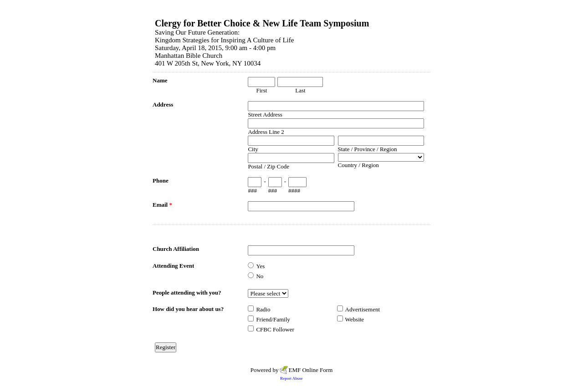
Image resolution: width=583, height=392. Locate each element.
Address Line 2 (266, 132)
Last (300, 90)
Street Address (265, 115)
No (260, 276)
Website (355, 319)
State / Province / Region (368, 149)
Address (163, 104)
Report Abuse (291, 378)
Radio (263, 309)
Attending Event (173, 266)
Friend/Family (273, 319)
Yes (260, 266)
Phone (161, 181)
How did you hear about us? (188, 309)
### (252, 191)
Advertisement (363, 309)
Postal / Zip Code (268, 166)
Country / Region (358, 165)
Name (160, 80)
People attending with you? (187, 293)
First (261, 90)
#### (294, 191)
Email (162, 205)
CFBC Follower (275, 329)
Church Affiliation (176, 249)
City (253, 149)
